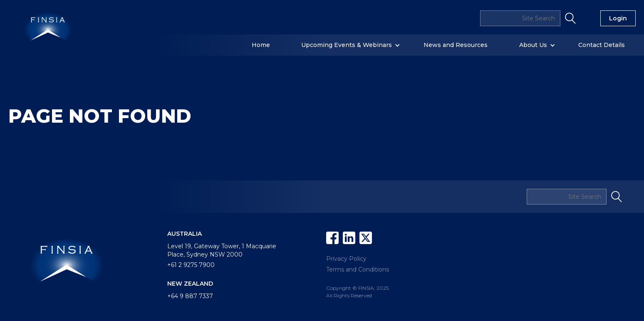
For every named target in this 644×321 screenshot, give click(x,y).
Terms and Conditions (358, 269)
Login (618, 18)
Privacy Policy (346, 259)
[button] (265, 45)
